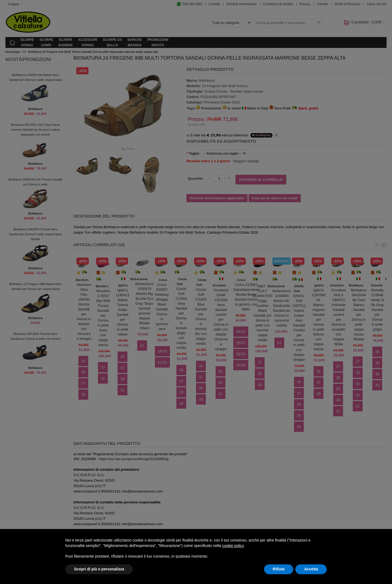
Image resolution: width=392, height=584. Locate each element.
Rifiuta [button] (279, 569)
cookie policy (233, 546)
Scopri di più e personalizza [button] (99, 569)
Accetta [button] (311, 569)
